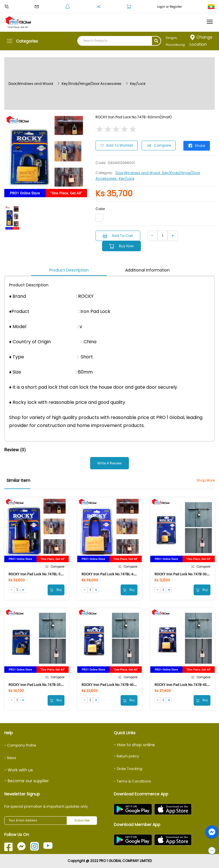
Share (197, 145)
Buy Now (122, 246)
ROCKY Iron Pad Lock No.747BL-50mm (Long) (44, 574)
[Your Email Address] (36, 821)
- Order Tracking (128, 769)
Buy (56, 589)
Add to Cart (118, 235)
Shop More (206, 480)
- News (10, 758)
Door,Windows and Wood (31, 84)
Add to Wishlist (117, 145)
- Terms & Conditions (132, 781)
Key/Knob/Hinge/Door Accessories (92, 84)
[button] (212, 851)
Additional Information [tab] (147, 270)
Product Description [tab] (69, 270)
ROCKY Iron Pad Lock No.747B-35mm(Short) (43, 685)
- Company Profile (20, 745)
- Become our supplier (27, 781)
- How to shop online (134, 745)
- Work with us (19, 770)
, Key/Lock (126, 178)
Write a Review (109, 463)
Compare (159, 145)
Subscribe (82, 821)
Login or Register (170, 7)
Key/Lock (138, 84)
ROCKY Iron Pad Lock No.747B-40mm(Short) (116, 685)
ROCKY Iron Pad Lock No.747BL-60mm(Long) (116, 574)
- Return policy (126, 756)
